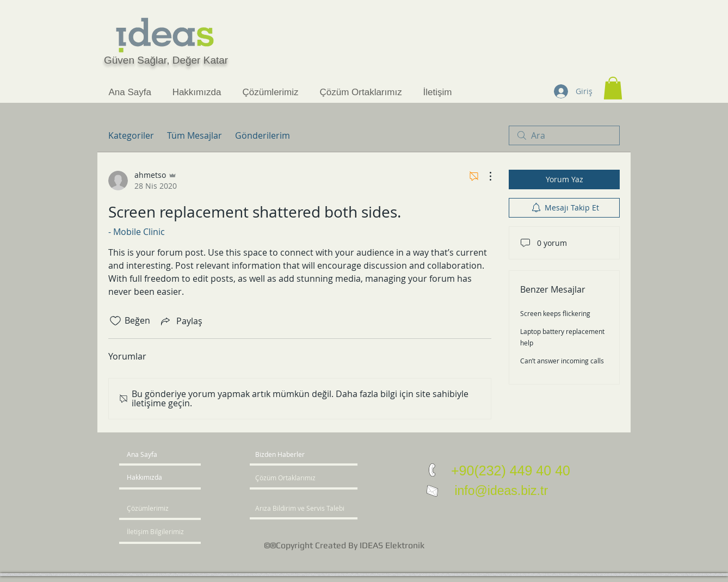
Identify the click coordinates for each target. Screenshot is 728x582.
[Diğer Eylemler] (485, 176)
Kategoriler (131, 135)
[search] (564, 135)
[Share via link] (181, 321)
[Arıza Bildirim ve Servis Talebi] (317, 509)
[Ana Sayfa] (168, 455)
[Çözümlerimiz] (158, 509)
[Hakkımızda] (168, 478)
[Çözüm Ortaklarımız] (288, 478)
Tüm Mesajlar (195, 135)
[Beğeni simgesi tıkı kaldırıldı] (115, 321)
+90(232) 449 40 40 (511, 470)
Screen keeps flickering (555, 313)
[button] (613, 88)
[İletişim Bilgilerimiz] (158, 532)
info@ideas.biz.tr (499, 491)
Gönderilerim (263, 135)
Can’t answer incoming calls (562, 361)
